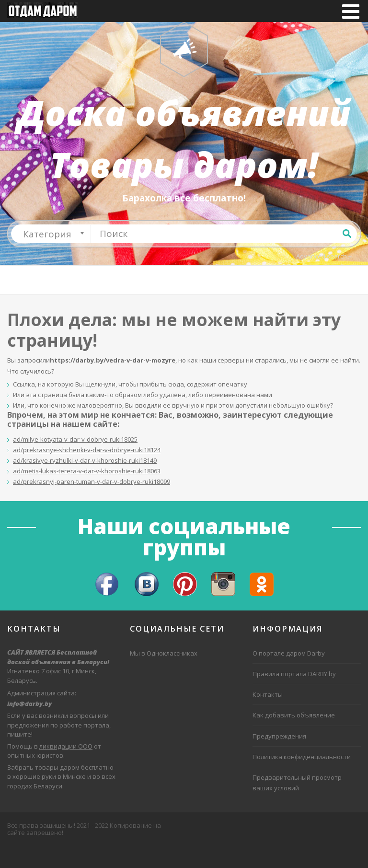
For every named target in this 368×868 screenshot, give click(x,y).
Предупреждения (279, 757)
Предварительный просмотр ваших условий (297, 804)
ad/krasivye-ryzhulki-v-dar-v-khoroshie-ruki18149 (85, 482)
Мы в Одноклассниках (164, 675)
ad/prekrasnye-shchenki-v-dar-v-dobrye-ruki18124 (87, 471)
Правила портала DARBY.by (294, 695)
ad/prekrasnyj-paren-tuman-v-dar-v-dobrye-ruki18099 (92, 503)
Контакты (268, 716)
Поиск (347, 255)
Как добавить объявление (294, 737)
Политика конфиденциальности (302, 778)
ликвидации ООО (66, 767)
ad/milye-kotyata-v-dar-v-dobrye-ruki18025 (75, 461)
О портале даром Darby (289, 675)
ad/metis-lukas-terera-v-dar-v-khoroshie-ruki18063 (87, 493)
